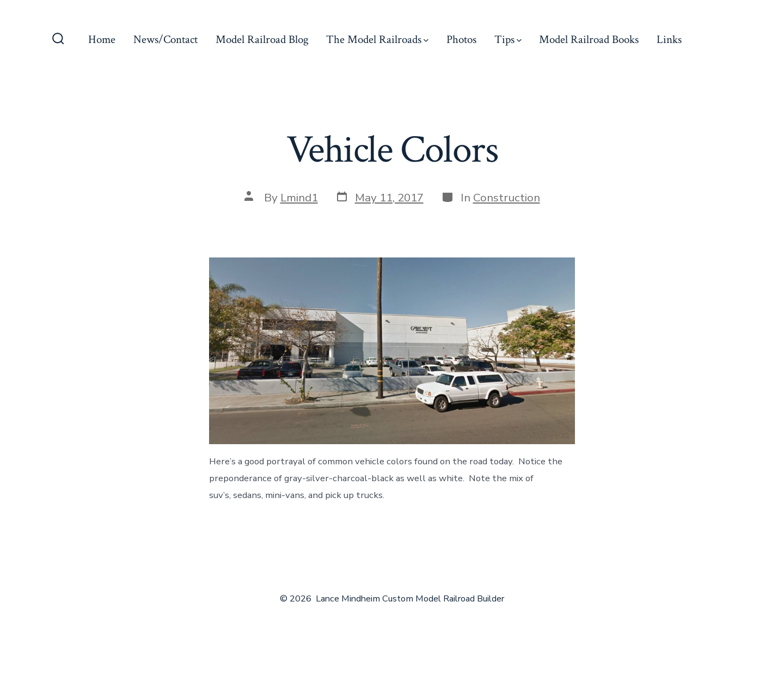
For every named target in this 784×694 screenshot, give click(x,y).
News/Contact (166, 39)
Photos (461, 39)
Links (669, 39)
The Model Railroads (377, 39)
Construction (507, 198)
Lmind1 (299, 198)
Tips (508, 39)
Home (102, 39)
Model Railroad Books (589, 39)
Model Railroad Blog (262, 39)
